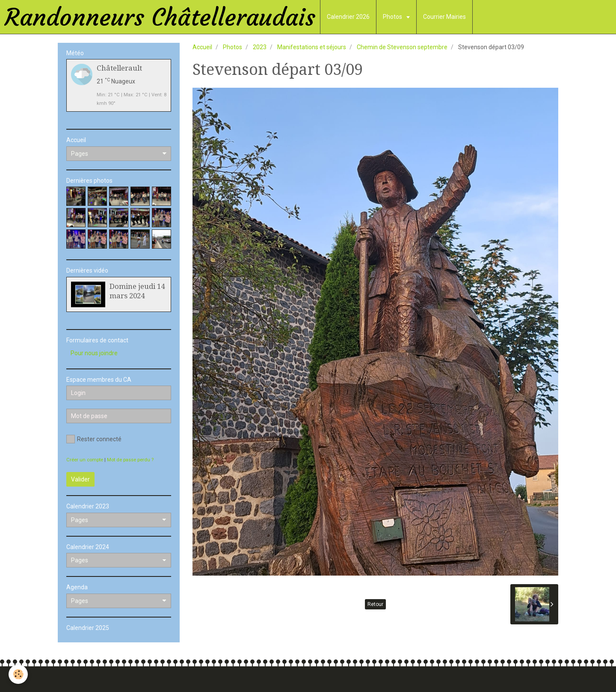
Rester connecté (94, 439)
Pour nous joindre (94, 353)
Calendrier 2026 (348, 17)
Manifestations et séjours (312, 47)
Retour (375, 604)
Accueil (202, 47)
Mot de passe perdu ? (130, 460)
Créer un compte (85, 460)
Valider (80, 479)
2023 (260, 47)
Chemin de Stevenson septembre (402, 47)
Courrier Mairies (444, 17)
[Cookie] (18, 674)
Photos (393, 17)
